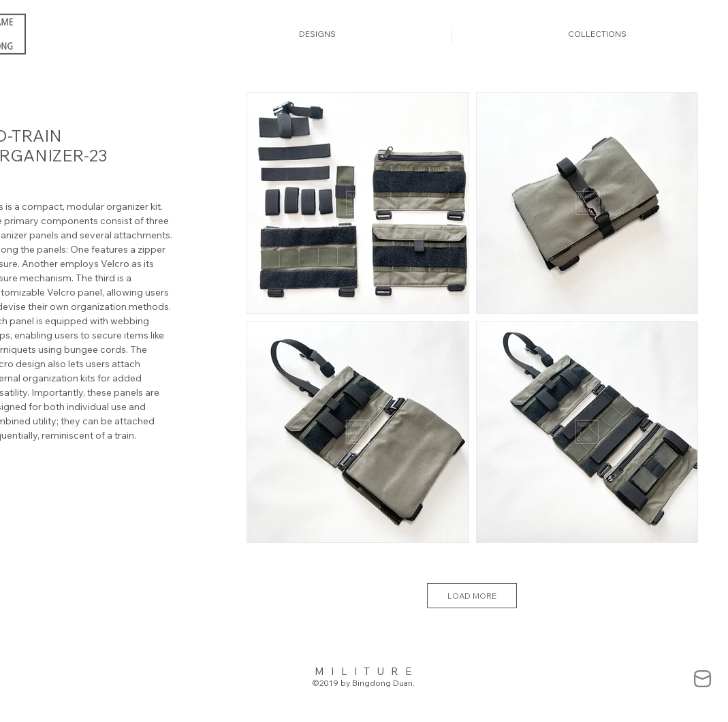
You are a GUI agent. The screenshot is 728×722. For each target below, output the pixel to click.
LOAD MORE (472, 596)
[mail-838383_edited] (702, 679)
